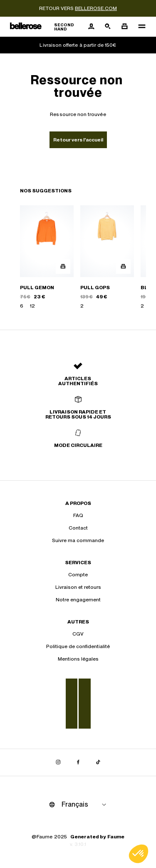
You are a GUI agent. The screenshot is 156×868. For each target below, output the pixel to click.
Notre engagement (78, 600)
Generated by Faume (97, 837)
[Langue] (85, 805)
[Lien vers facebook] (78, 762)
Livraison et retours (78, 587)
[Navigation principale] (139, 27)
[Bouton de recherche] (108, 27)
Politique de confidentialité (78, 646)
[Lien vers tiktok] (98, 762)
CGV (78, 634)
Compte (78, 575)
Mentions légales (78, 659)
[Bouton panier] (124, 27)
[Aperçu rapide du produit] (63, 266)
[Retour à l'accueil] (46, 27)
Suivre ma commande (78, 540)
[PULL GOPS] (107, 257)
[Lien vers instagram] (58, 762)
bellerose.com (96, 8)
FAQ (78, 515)
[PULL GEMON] (47, 257)
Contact (78, 528)
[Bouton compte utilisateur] (91, 27)
